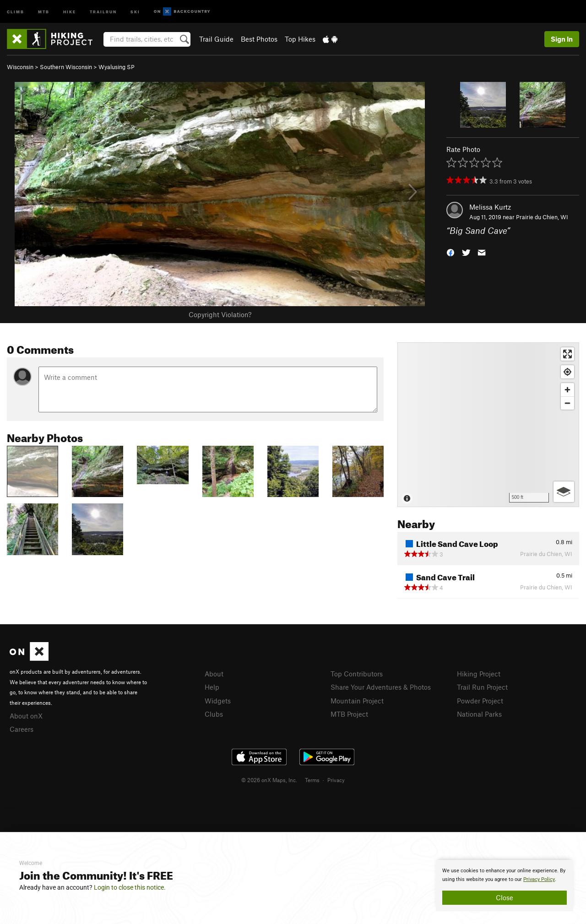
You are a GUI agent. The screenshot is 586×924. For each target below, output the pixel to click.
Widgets (218, 701)
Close (505, 897)
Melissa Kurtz (490, 207)
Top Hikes (300, 39)
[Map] (488, 425)
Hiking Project (479, 674)
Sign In (562, 39)
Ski (135, 11)
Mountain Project (357, 701)
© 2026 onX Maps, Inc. (269, 780)
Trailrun (103, 11)
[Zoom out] (567, 403)
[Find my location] (567, 372)
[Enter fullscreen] (567, 354)
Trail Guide (216, 39)
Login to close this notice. (130, 887)
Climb (16, 11)
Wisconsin (20, 67)
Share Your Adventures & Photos (381, 687)
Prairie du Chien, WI (542, 217)
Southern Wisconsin (66, 67)
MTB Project (349, 714)
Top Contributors (357, 674)
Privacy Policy (539, 879)
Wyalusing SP (117, 67)
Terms (312, 780)
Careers (22, 729)
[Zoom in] (567, 390)
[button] (450, 252)
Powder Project (480, 701)
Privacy (336, 780)
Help (212, 687)
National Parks (479, 714)
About (214, 674)
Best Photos (259, 39)
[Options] (564, 492)
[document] (505, 886)
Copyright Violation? (220, 314)
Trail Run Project (482, 687)
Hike (70, 11)
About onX (26, 716)
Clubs (214, 714)
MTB (44, 11)
